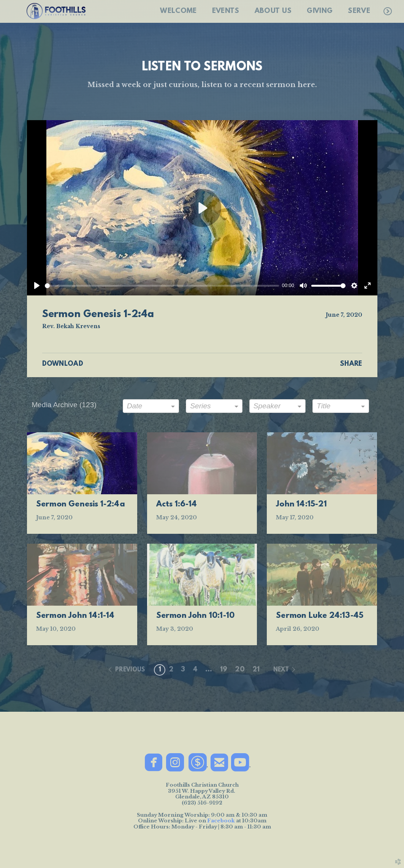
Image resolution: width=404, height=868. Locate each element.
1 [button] (160, 670)
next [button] (281, 670)
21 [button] (256, 670)
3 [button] (183, 670)
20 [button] (240, 670)
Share (351, 364)
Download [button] (63, 364)
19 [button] (224, 670)
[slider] (162, 286)
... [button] (209, 670)
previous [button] (130, 670)
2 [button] (171, 670)
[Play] (37, 286)
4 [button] (195, 670)
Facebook (221, 821)
